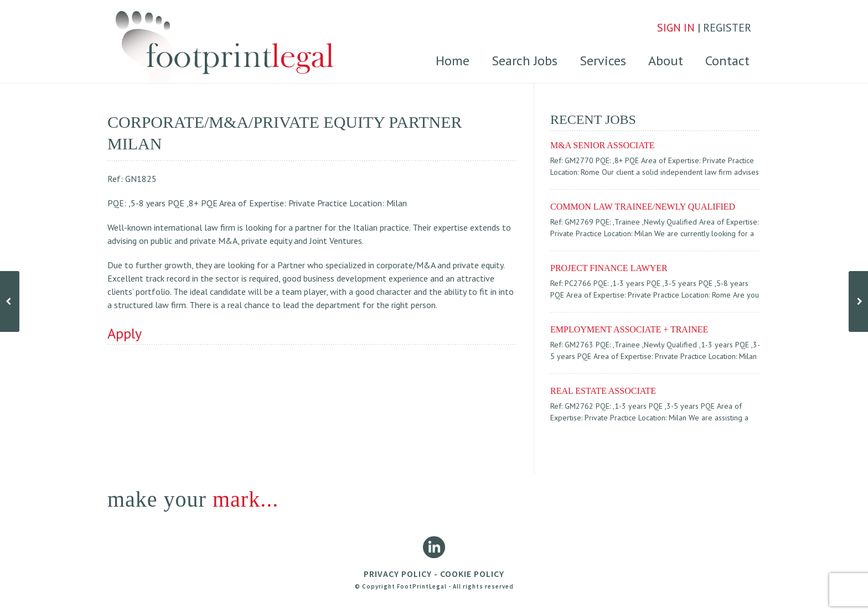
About (666, 61)
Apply (125, 333)
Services (603, 61)
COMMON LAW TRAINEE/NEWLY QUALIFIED (643, 207)
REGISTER (727, 28)
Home (453, 61)
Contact (727, 61)
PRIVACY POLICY (398, 574)
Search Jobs (525, 61)
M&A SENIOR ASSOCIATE (602, 145)
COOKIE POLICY (472, 574)
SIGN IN (676, 28)
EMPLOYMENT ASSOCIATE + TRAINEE (629, 329)
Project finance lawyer (609, 268)
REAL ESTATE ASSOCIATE (603, 391)
